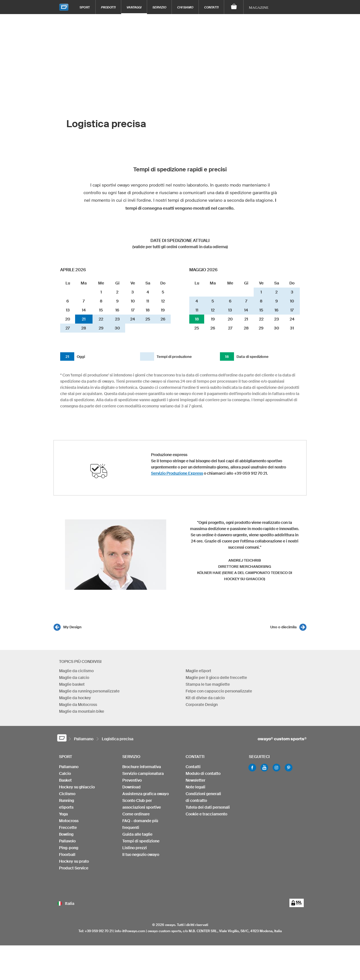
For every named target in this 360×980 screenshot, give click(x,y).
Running (67, 800)
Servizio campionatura (143, 773)
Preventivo (132, 780)
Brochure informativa (142, 767)
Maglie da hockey (75, 698)
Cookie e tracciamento (206, 814)
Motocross (69, 821)
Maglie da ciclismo (76, 671)
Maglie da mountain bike (82, 711)
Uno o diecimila (283, 627)
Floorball (67, 855)
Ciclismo (67, 794)
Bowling (66, 834)
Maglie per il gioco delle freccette (216, 678)
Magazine (259, 7)
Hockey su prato (74, 861)
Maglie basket (72, 684)
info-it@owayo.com (130, 931)
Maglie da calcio (74, 678)
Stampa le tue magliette (208, 684)
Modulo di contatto (203, 773)
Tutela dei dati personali (208, 807)
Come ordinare (136, 814)
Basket (65, 780)
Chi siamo (185, 7)
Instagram (276, 768)
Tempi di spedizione (141, 841)
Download (131, 787)
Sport (85, 7)
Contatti (211, 7)
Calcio (65, 773)
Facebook (252, 768)
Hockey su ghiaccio (77, 787)
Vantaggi (134, 7)
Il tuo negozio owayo (141, 855)
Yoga (63, 814)
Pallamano (69, 767)
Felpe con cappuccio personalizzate (219, 691)
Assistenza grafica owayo (146, 794)
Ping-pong (69, 848)
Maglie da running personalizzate (89, 691)
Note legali (195, 787)
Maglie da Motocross (78, 705)
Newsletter (195, 780)
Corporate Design (202, 705)
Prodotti (108, 7)
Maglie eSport (198, 671)
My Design (72, 627)
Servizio (159, 7)
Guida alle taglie (137, 834)
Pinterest (289, 768)
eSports (66, 807)
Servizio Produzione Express (177, 473)
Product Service (74, 868)
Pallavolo (67, 841)
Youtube (264, 768)
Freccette (68, 827)
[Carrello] (234, 7)
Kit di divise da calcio (205, 698)
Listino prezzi (135, 848)
